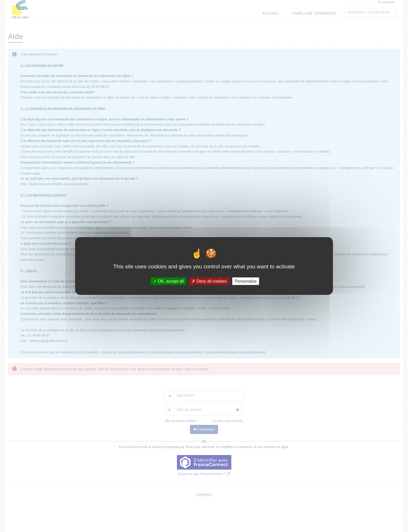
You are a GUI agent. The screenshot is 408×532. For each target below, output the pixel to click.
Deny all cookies (209, 281)
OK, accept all (168, 281)
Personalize (246, 281)
